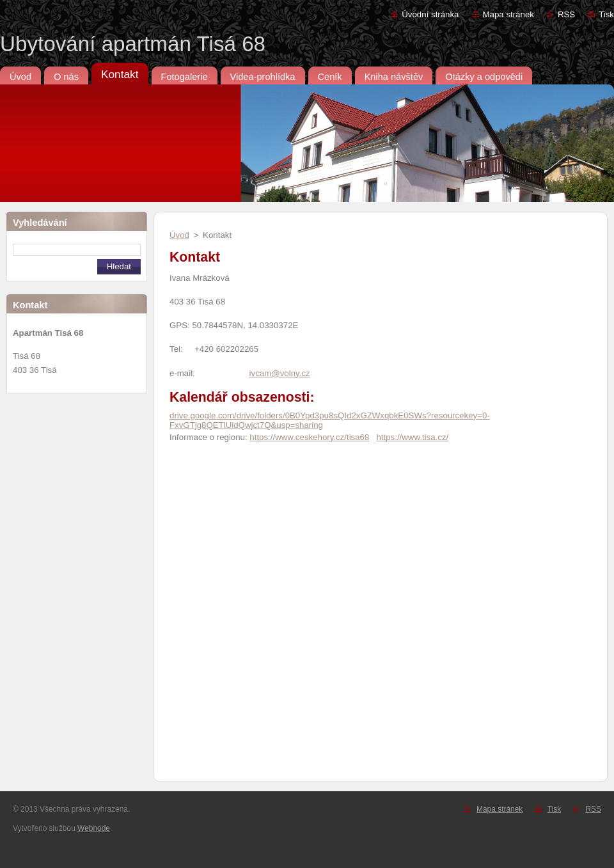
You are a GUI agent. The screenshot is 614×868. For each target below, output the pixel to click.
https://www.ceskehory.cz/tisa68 (309, 437)
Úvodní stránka (430, 14)
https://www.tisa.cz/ (412, 437)
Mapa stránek (508, 14)
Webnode (94, 828)
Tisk (606, 14)
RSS (566, 14)
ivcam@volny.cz (280, 373)
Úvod (179, 235)
